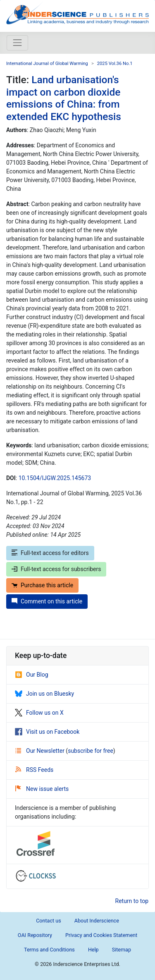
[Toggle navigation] (17, 43)
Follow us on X (39, 713)
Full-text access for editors (50, 553)
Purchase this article (42, 585)
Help (93, 950)
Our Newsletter (41, 751)
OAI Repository (35, 935)
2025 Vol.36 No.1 (115, 64)
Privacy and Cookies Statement (101, 935)
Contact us (49, 921)
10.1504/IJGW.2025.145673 (55, 478)
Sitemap (122, 950)
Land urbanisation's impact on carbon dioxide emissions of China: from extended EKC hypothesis (64, 98)
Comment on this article (47, 601)
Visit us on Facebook (47, 732)
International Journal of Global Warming (47, 64)
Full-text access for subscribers (56, 569)
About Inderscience (97, 921)
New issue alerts (42, 789)
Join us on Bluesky (44, 694)
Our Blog (32, 675)
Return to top (132, 901)
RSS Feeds (34, 770)
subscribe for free (91, 751)
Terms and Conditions (49, 950)
